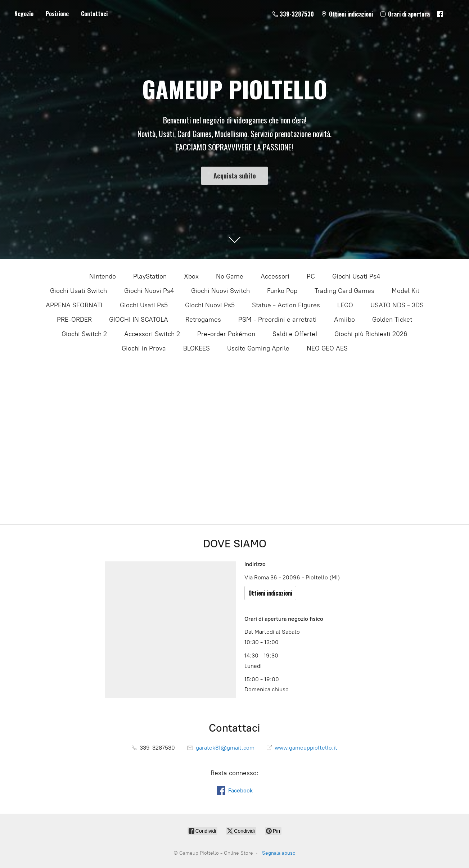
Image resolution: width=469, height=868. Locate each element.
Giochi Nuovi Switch (220, 291)
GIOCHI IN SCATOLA (139, 320)
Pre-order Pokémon (226, 334)
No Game (230, 276)
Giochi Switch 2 (84, 334)
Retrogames (203, 320)
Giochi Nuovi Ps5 (210, 305)
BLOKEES (197, 348)
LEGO (345, 305)
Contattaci (94, 14)
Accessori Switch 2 (152, 334)
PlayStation (150, 276)
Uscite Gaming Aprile (258, 348)
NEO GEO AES (327, 348)
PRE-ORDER (74, 320)
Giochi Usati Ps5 (144, 305)
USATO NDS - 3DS (397, 305)
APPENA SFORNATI (74, 305)
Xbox (191, 276)
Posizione (57, 14)
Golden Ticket (392, 320)
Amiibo (344, 320)
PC (311, 276)
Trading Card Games (344, 291)
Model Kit (405, 291)
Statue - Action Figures (286, 305)
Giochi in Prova (144, 348)
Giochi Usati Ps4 (356, 276)
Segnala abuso (279, 853)
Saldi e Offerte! (295, 334)
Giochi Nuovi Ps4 (149, 291)
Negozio (24, 14)
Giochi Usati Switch (78, 291)
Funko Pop (282, 291)
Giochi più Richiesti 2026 (371, 334)
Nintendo (103, 276)
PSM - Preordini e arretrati (278, 320)
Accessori (275, 276)
